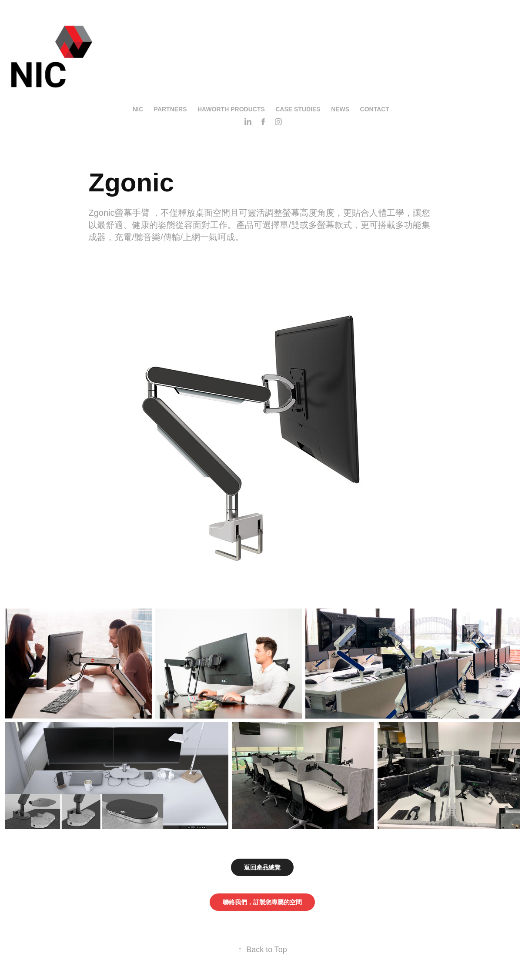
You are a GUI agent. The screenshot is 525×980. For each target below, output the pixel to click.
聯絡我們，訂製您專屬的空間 (262, 902)
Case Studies (298, 109)
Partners (171, 109)
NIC (138, 109)
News (340, 109)
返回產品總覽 (262, 867)
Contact (375, 109)
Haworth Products (231, 109)
